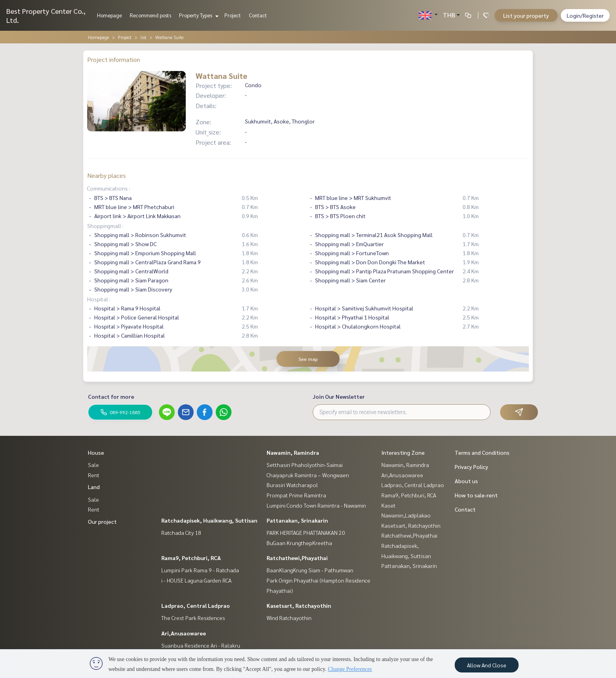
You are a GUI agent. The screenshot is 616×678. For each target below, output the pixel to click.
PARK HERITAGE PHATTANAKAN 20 (306, 532)
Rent (94, 475)
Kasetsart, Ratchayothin (299, 605)
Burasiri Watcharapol (292, 485)
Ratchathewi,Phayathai (297, 558)
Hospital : (99, 299)
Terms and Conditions (482, 452)
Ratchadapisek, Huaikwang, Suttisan (209, 520)
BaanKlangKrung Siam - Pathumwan (310, 570)
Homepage (109, 15)
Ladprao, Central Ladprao (196, 605)
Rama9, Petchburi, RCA (191, 558)
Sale (93, 465)
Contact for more (111, 396)
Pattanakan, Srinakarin (297, 520)
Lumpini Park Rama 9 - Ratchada (200, 570)
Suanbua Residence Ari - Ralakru (201, 645)
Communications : (109, 188)
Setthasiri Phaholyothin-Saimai (305, 465)
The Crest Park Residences (193, 618)
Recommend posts (150, 15)
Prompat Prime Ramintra (296, 495)
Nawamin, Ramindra (293, 452)
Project (233, 15)
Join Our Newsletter (339, 396)
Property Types (198, 15)
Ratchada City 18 (181, 532)
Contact (258, 15)
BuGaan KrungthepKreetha (299, 543)
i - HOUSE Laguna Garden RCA (196, 580)
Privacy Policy (471, 467)
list (143, 37)
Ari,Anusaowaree (184, 633)
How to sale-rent (476, 495)
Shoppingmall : (105, 226)
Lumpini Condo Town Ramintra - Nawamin (316, 505)
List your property (526, 15)
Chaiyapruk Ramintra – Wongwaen (308, 475)
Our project (102, 521)
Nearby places (106, 175)
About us (466, 481)
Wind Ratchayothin (289, 618)
